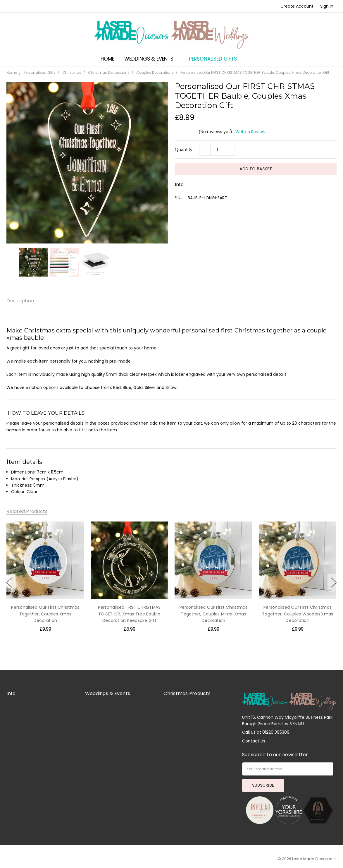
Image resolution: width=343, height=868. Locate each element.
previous (9, 583)
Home (107, 59)
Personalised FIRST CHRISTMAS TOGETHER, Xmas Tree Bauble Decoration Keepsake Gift (130, 614)
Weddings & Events (152, 59)
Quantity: (184, 150)
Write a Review (250, 132)
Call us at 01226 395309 (266, 732)
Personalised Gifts (216, 59)
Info (179, 185)
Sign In (327, 6)
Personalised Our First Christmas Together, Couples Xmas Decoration (45, 614)
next (334, 583)
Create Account (297, 6)
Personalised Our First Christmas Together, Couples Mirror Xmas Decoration (214, 614)
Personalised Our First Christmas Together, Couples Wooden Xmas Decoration (298, 614)
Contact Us (254, 741)
